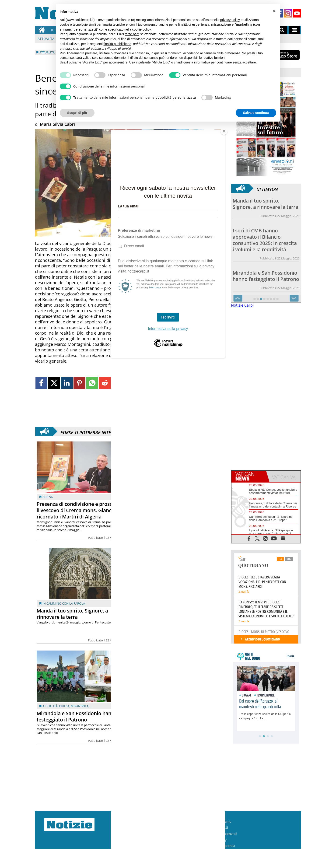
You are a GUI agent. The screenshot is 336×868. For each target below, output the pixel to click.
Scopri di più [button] (77, 113)
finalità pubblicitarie (117, 44)
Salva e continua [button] (256, 113)
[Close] (224, 131)
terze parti (132, 34)
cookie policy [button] (142, 29)
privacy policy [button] (230, 20)
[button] (274, 11)
